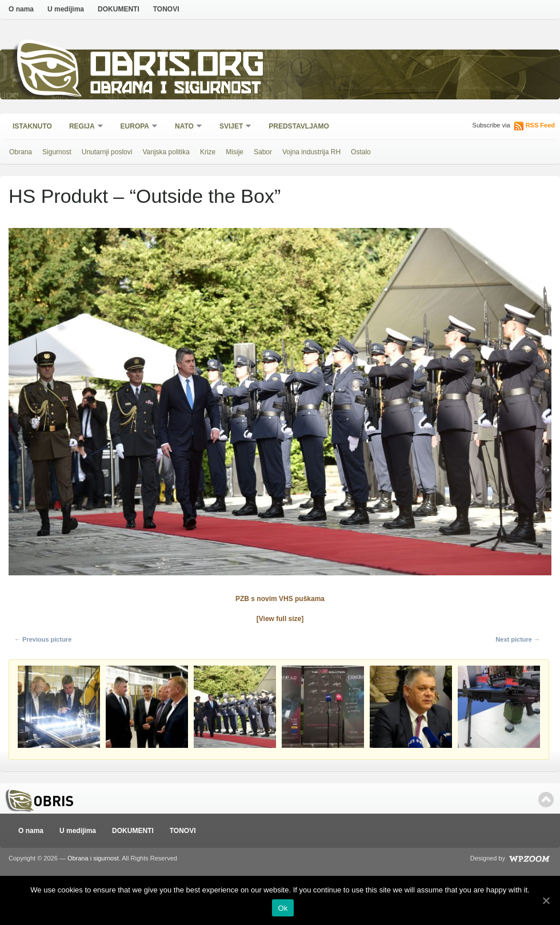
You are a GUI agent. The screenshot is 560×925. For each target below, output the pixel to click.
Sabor (263, 152)
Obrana (21, 152)
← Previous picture (43, 639)
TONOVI (166, 9)
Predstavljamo (299, 126)
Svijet (232, 127)
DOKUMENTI (119, 9)
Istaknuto (32, 126)
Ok (283, 908)
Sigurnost (57, 152)
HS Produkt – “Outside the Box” (145, 196)
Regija (83, 127)
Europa (135, 127)
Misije (235, 152)
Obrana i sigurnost (175, 89)
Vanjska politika (166, 152)
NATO (185, 127)
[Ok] (546, 900)
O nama (21, 9)
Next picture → (518, 639)
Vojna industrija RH (311, 152)
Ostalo (361, 152)
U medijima (66, 9)
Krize (208, 152)
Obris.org (177, 67)
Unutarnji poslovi (107, 152)
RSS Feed (540, 125)
